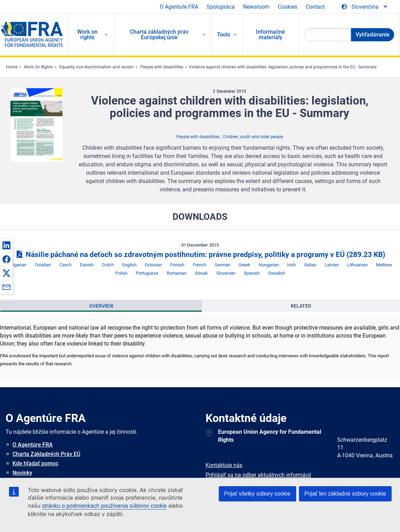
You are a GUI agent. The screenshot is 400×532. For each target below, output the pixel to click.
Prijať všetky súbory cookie (257, 494)
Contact (315, 7)
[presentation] (101, 306)
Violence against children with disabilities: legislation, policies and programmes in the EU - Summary (283, 67)
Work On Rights (38, 67)
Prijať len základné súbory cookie (345, 494)
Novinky (22, 473)
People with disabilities (162, 67)
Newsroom (256, 7)
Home (12, 67)
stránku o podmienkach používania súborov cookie (104, 506)
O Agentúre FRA (33, 445)
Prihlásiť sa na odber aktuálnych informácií (258, 475)
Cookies (287, 7)
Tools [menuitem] (224, 35)
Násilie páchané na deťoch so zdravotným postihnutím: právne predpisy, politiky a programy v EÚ (200, 255)
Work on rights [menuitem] (87, 35)
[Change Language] (365, 7)
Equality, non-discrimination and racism (97, 67)
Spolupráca (221, 7)
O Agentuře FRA (179, 7)
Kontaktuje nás (224, 465)
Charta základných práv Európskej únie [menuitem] (159, 35)
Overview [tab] (101, 306)
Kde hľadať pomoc (35, 463)
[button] (6, 245)
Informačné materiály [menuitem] (270, 35)
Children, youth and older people (253, 137)
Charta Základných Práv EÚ (46, 454)
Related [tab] (301, 306)
